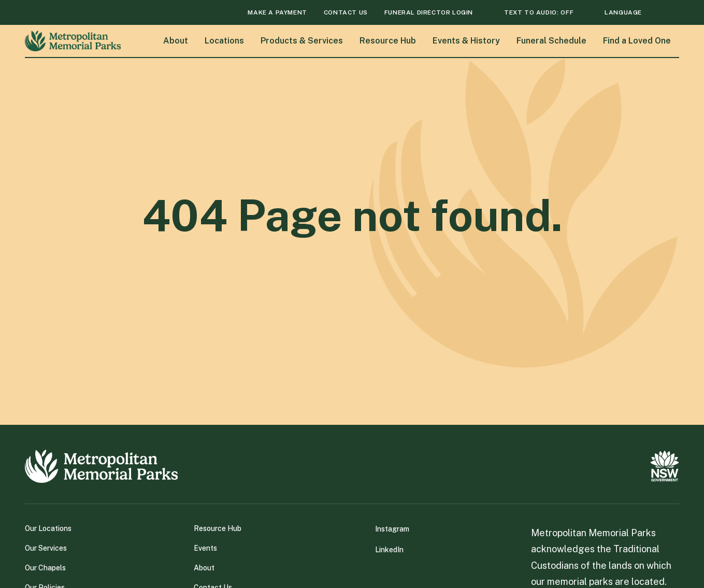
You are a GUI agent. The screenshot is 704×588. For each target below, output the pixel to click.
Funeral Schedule (551, 40)
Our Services (46, 548)
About (176, 40)
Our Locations (48, 528)
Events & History (466, 40)
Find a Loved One (637, 40)
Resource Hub (388, 40)
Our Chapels (45, 567)
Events (205, 548)
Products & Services (302, 40)
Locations (224, 40)
